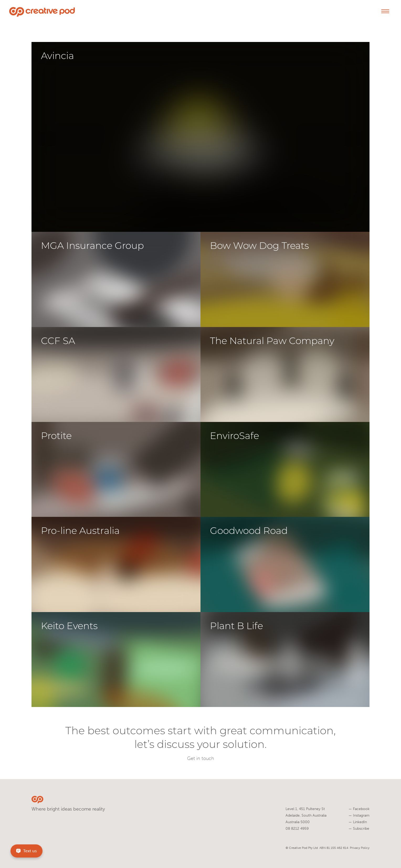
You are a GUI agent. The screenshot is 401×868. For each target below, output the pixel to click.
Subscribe (359, 829)
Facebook (359, 809)
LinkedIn (358, 822)
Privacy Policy (360, 848)
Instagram (359, 815)
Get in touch (201, 758)
